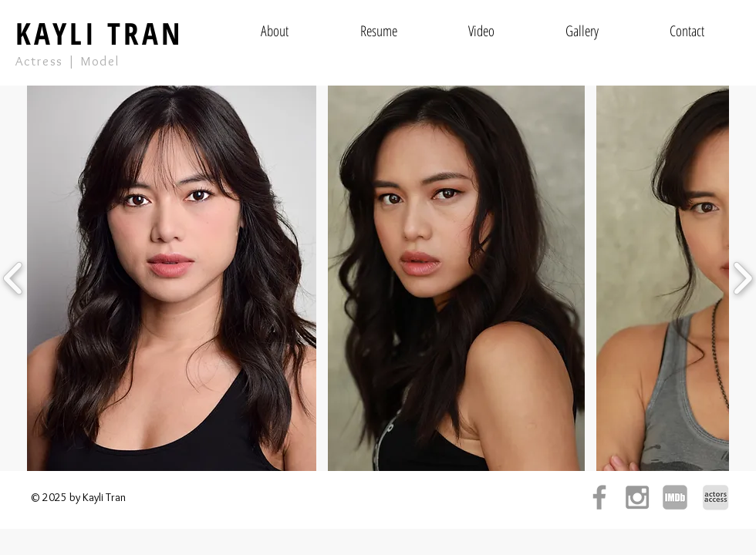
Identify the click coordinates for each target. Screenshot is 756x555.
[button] (172, 278)
